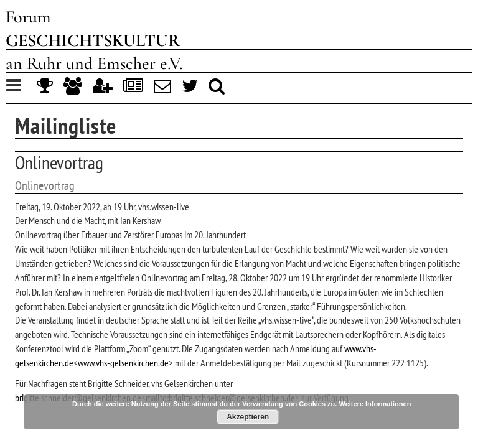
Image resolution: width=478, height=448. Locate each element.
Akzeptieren (248, 417)
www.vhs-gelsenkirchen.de (123, 363)
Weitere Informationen (375, 404)
